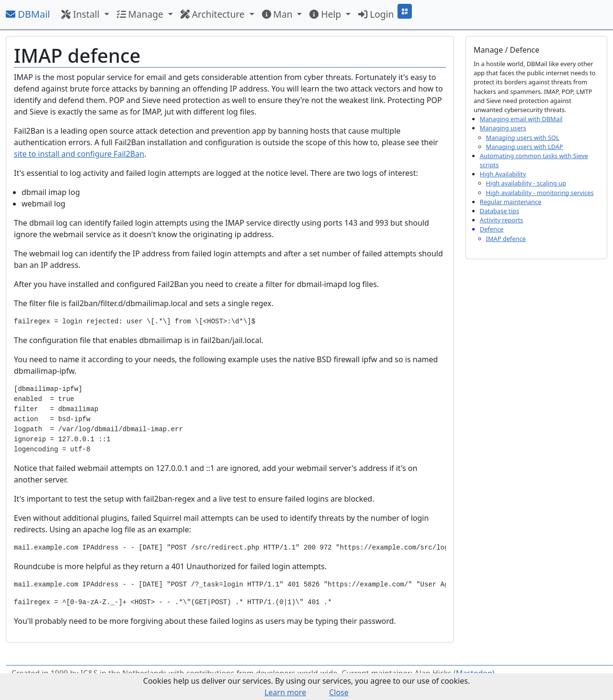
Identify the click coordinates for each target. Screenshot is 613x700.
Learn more (285, 692)
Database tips (499, 211)
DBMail (28, 14)
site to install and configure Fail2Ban (79, 154)
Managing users (503, 128)
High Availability (503, 174)
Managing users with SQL (523, 138)
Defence (492, 229)
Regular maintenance (511, 202)
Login (376, 14)
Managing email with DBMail (521, 119)
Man (278, 14)
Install (81, 14)
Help (326, 14)
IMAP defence (506, 239)
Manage (141, 14)
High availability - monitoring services (540, 193)
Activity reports (501, 220)
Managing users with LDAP (525, 147)
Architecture (214, 14)
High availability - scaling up (526, 183)
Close (339, 692)
